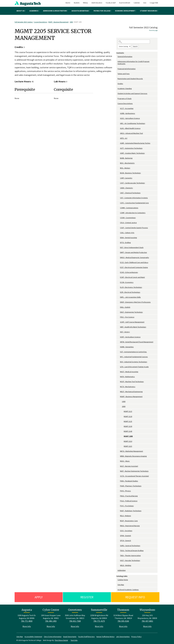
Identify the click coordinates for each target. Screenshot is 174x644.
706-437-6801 (147, 621)
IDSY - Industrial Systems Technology (134, 362)
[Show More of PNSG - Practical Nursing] (119, 496)
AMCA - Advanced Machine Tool (131, 133)
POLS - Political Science (129, 501)
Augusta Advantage (81, 11)
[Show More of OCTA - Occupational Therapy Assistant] (119, 476)
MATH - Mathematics (127, 377)
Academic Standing (125, 89)
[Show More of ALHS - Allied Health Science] (119, 128)
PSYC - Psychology (127, 506)
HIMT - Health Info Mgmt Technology (133, 327)
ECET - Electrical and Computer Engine (134, 267)
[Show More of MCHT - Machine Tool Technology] (119, 382)
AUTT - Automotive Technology (131, 148)
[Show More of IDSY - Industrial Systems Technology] (119, 362)
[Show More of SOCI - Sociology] (119, 531)
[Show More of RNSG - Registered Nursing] (119, 526)
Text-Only (74, 640)
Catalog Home (123, 580)
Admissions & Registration (55, 11)
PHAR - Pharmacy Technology (131, 486)
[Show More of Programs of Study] (117, 99)
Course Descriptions (40, 22)
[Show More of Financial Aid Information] (117, 69)
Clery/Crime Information (53, 637)
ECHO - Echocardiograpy (129, 272)
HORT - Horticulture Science (130, 337)
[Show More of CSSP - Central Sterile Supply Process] (119, 228)
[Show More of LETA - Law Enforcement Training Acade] (119, 367)
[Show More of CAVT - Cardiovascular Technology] (119, 183)
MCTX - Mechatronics (128, 387)
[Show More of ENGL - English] (119, 307)
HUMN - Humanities (127, 347)
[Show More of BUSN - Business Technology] (119, 173)
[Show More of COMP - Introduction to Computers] (119, 213)
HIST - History (125, 332)
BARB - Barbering (126, 158)
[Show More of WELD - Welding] (119, 565)
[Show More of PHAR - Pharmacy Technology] (119, 486)
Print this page (153, 30)
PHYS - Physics (125, 491)
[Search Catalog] (134, 42)
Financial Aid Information (127, 69)
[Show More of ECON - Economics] (119, 282)
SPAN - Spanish (125, 536)
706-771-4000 (27, 621)
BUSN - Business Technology (130, 173)
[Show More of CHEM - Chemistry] (119, 188)
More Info (27, 626)
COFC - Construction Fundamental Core (134, 203)
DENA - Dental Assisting (129, 238)
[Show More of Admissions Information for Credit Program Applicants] (117, 61)
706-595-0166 (123, 621)
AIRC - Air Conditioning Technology (133, 123)
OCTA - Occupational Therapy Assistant (134, 476)
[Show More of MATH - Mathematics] (119, 377)
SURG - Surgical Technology (130, 546)
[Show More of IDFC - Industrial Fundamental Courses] (119, 357)
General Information (125, 56)
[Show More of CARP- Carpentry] (119, 178)
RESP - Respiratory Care (129, 521)
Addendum (122, 570)
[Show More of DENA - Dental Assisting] (119, 238)
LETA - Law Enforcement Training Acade (134, 367)
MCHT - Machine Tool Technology (132, 382)
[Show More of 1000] (121, 402)
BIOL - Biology (125, 168)
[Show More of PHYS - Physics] (119, 491)
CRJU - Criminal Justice (128, 223)
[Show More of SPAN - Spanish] (119, 536)
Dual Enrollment (125, 3)
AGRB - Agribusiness (128, 113)
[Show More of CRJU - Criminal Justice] (119, 223)
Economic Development (126, 11)
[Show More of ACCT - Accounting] (119, 108)
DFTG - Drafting (125, 243)
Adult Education (97, 3)
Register (87, 597)
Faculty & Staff (111, 3)
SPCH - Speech (125, 541)
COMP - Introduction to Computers (133, 213)
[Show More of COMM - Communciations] (119, 208)
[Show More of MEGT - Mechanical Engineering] (119, 392)
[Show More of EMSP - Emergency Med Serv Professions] (119, 302)
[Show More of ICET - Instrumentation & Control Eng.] (119, 352)
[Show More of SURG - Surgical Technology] (119, 546)
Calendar (137, 3)
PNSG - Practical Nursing (129, 496)
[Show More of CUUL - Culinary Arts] (119, 233)
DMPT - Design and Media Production (133, 252)
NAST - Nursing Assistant (129, 466)
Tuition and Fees (124, 74)
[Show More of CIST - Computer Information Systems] (119, 198)
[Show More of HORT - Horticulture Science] (119, 337)
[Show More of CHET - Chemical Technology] (119, 193)
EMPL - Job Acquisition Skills (130, 297)
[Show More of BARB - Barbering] (119, 158)
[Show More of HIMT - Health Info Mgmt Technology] (119, 327)
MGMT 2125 (128, 421)
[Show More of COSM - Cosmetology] (119, 218)
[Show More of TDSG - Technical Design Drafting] (119, 551)
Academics (34, 11)
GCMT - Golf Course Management (132, 322)
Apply (39, 597)
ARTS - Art (124, 138)
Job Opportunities (123, 637)
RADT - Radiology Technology (131, 511)
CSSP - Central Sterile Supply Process (134, 228)
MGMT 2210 (128, 441)
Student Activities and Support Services (132, 93)
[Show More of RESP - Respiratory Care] (119, 521)
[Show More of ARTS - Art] (119, 138)
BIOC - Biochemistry (127, 163)
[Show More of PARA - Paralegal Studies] (119, 481)
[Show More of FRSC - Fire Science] (119, 317)
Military (85, 3)
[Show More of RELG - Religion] (119, 516)
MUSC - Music (125, 461)
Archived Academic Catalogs (128, 590)
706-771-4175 (99, 621)
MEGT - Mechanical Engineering (131, 392)
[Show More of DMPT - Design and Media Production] (119, 252)
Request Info (135, 597)
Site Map (121, 585)
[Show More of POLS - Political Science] (119, 501)
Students (77, 3)
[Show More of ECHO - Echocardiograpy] (119, 272)
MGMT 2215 (128, 446)
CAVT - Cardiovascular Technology (132, 183)
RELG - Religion (125, 516)
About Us (21, 11)
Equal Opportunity (70, 637)
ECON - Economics (127, 282)
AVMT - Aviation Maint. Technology (132, 153)
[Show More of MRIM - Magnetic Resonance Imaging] (119, 456)
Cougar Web (154, 3)
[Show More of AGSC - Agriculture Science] (119, 118)
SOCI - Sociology (126, 531)
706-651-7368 (75, 621)
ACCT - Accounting (127, 108)
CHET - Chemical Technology (130, 193)
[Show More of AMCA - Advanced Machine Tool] (119, 133)
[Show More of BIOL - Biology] (119, 168)
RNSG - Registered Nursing (130, 526)
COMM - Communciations (129, 208)
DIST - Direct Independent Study (132, 247)
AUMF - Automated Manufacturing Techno (135, 143)
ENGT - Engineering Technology (131, 312)
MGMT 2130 (128, 426)
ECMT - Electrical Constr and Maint (132, 277)
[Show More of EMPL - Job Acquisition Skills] (119, 297)
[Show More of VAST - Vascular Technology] (119, 561)
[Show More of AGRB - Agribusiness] (119, 113)
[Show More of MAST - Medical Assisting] (119, 372)
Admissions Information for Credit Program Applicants (133, 63)
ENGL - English (125, 307)
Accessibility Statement (33, 637)
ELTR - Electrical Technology (130, 292)
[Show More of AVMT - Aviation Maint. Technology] (119, 153)
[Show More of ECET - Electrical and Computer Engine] (119, 267)
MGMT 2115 (128, 411)
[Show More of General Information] (117, 57)
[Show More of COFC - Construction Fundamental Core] (119, 203)
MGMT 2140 (128, 431)
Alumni (68, 3)
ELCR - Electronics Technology (131, 287)
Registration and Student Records (130, 79)
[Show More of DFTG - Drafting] (119, 243)
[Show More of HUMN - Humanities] (119, 347)
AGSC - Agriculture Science (130, 118)
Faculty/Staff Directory (86, 637)
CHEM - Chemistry (126, 188)
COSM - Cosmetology (128, 218)
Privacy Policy (136, 637)
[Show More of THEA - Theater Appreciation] (119, 556)
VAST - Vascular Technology (130, 560)
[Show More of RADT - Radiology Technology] (119, 511)
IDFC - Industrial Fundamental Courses (134, 357)
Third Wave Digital (61, 640)
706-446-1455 (51, 621)
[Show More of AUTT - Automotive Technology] (119, 148)
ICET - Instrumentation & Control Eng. (133, 352)
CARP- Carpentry (126, 178)
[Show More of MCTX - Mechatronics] (119, 387)
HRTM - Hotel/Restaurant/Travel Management (137, 342)
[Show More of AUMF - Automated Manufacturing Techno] (119, 143)
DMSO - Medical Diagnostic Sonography (135, 257)
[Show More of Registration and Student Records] (117, 79)
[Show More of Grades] (117, 84)
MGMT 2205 (128, 436)
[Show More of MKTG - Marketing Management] (119, 451)
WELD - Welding (126, 565)
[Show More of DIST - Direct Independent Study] (119, 248)
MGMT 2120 (128, 416)
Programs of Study (125, 99)
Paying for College (102, 11)
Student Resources (149, 11)
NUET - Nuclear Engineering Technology (134, 471)
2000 (71, 22)
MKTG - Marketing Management (131, 451)
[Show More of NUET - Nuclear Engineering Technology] (119, 471)
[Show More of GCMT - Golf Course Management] (119, 322)
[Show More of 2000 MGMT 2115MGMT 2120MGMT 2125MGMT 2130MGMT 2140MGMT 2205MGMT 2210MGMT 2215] (121, 406)
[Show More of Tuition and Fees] (117, 74)
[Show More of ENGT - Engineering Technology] (119, 312)
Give (145, 3)
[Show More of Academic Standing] (117, 89)
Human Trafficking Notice (105, 637)
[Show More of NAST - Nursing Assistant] (119, 466)
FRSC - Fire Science (127, 317)
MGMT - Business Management (58, 22)
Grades (120, 84)
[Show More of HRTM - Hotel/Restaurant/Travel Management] (119, 342)
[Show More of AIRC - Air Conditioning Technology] (119, 123)
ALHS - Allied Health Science (130, 128)
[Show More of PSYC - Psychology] (119, 506)
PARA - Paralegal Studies (129, 481)
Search (135, 46)
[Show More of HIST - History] (119, 332)
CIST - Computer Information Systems (134, 198)
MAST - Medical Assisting (129, 372)
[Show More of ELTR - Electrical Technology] (119, 292)
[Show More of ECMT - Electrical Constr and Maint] (119, 277)
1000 (124, 401)
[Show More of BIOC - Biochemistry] (119, 163)
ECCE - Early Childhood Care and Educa (134, 262)
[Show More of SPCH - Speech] (119, 541)
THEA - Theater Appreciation (130, 555)
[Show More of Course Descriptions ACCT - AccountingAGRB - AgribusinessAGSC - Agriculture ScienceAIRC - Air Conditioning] (117, 104)
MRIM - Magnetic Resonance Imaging (133, 456)
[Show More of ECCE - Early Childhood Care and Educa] (119, 262)
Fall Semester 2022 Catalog (24, 22)
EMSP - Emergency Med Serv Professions (135, 302)
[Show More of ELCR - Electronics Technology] (119, 287)
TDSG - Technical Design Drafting (132, 551)
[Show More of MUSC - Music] (119, 461)
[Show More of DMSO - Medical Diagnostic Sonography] (119, 258)
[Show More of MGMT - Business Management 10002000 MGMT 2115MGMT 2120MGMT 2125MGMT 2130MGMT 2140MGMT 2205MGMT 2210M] (119, 397)
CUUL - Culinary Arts (127, 233)
